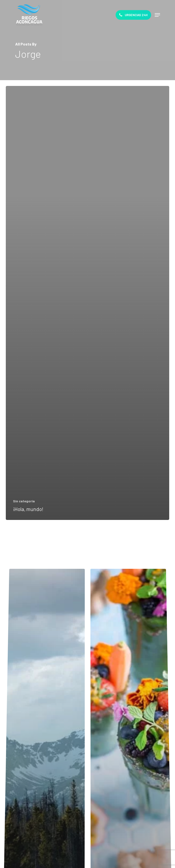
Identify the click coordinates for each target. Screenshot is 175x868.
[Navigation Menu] (157, 15)
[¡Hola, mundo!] (87, 303)
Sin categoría (24, 501)
